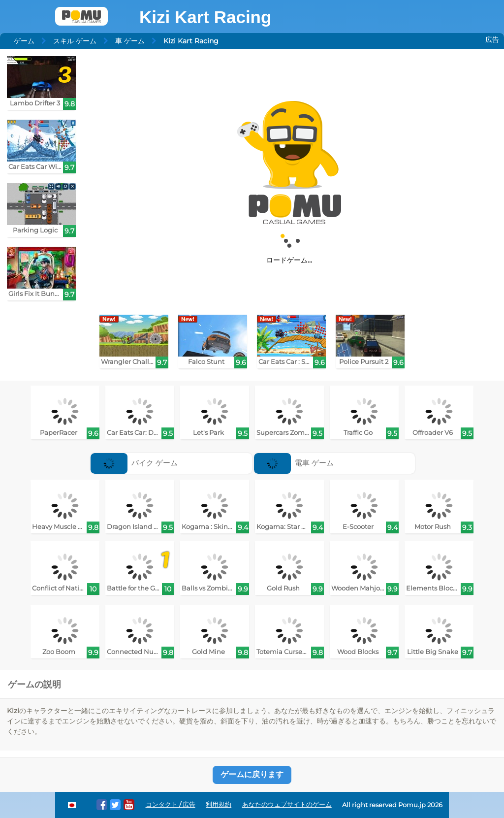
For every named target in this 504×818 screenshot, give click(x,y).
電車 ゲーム (294, 463)
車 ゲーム (130, 41)
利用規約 (219, 804)
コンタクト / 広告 (171, 804)
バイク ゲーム (134, 463)
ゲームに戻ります (252, 774)
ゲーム (24, 41)
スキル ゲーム (75, 41)
